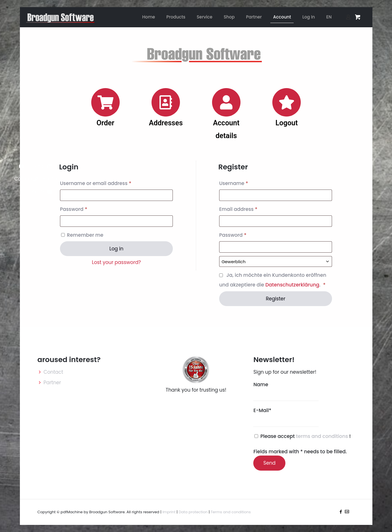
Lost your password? (116, 262)
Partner (52, 383)
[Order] (105, 102)
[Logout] (287, 102)
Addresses (166, 123)
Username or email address (106, 183)
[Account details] (226, 102)
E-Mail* (286, 417)
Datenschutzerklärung (293, 285)
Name (286, 391)
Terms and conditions (231, 512)
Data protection (193, 512)
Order (105, 123)
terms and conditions (322, 436)
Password (84, 208)
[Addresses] (166, 102)
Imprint (169, 512)
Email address (249, 208)
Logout (287, 123)
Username (244, 183)
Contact (53, 372)
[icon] (347, 512)
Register (276, 299)
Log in (116, 249)
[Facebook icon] (341, 512)
